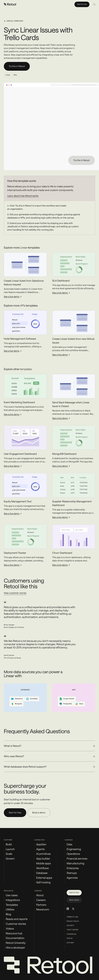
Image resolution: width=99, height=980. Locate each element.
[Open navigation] (94, 4)
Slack (79, 704)
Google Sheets (67, 699)
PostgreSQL (66, 704)
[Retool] (10, 4)
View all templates (13, 21)
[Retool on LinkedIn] (68, 909)
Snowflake (32, 699)
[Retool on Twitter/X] (73, 909)
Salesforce (17, 699)
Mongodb (17, 704)
